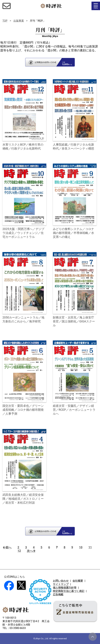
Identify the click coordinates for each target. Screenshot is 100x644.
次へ (31, 551)
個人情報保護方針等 (65, 588)
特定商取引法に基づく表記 (69, 591)
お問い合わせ (61, 581)
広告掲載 (58, 595)
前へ (7, 547)
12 (19, 551)
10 (81, 547)
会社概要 (78, 581)
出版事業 (19, 21)
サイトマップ (61, 584)
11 (90, 547)
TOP (5, 21)
